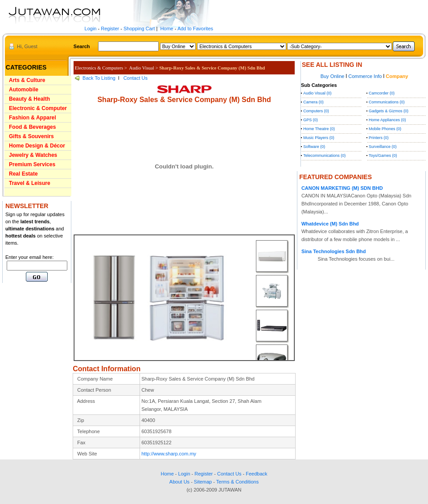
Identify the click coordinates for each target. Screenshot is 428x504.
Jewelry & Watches (33, 155)
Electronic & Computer (38, 108)
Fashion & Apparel (33, 118)
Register (110, 29)
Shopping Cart (139, 29)
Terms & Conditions (237, 482)
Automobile (24, 90)
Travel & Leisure (30, 183)
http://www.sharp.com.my (169, 454)
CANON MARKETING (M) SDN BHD (342, 188)
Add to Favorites (195, 29)
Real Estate (23, 174)
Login (91, 29)
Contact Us (136, 78)
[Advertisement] (29, 341)
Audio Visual (142, 68)
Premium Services (32, 164)
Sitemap (203, 482)
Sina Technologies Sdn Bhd (334, 251)
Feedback (256, 474)
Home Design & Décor (37, 146)
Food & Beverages (32, 127)
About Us (179, 482)
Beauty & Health (29, 99)
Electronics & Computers (99, 68)
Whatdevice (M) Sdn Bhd (330, 224)
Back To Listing (99, 78)
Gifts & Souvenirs (31, 136)
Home (167, 29)
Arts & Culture (27, 80)
